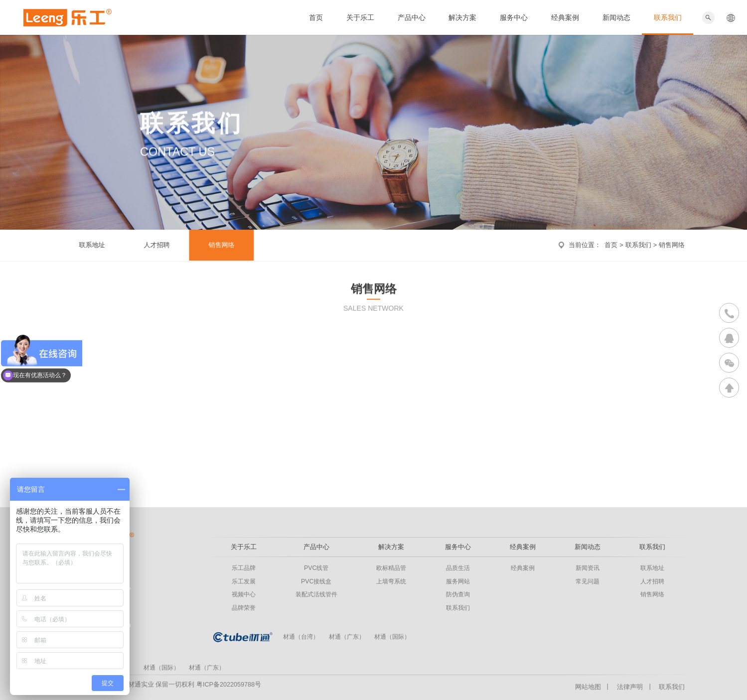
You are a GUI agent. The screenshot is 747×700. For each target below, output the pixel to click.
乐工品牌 (244, 568)
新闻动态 (616, 17)
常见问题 (588, 581)
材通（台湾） (301, 637)
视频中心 (244, 594)
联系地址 (87, 245)
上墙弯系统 (391, 581)
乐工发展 (244, 581)
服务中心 (514, 17)
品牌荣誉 (244, 608)
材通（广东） (347, 637)
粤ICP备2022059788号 (229, 685)
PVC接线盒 (316, 581)
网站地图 (588, 687)
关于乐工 (360, 17)
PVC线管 (316, 568)
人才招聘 (151, 245)
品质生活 (458, 568)
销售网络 (216, 245)
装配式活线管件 (316, 594)
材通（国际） (392, 637)
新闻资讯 (588, 568)
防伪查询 (458, 594)
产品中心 (412, 17)
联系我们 (668, 17)
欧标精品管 (391, 568)
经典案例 (565, 17)
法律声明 (630, 687)
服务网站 (458, 581)
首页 (316, 17)
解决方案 (462, 17)
